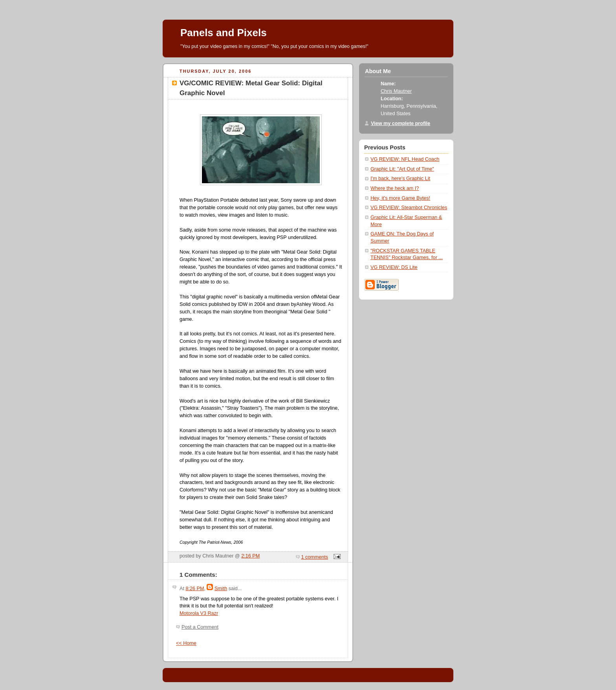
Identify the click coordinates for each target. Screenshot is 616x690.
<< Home (186, 643)
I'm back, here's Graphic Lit (400, 178)
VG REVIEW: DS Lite (394, 267)
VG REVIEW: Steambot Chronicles (409, 208)
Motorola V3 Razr (199, 613)
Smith (221, 589)
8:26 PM (195, 589)
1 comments (315, 557)
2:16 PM (250, 556)
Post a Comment (200, 627)
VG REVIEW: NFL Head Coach (405, 159)
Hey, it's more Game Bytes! (400, 198)
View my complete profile (401, 123)
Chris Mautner (396, 91)
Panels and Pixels (224, 33)
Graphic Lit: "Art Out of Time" (402, 169)
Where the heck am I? (395, 188)
